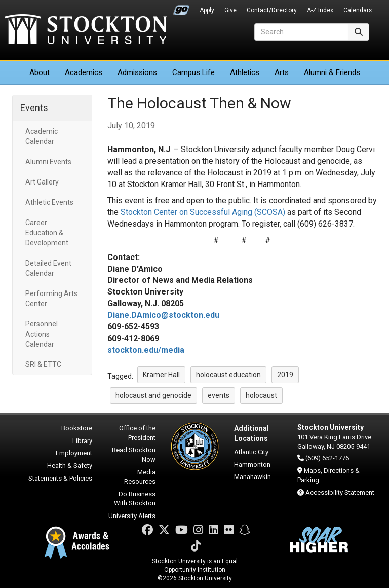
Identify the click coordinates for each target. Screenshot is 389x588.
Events (34, 108)
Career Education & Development (47, 233)
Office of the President (137, 433)
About (40, 72)
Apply (207, 10)
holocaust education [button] (228, 375)
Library (82, 441)
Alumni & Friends (332, 72)
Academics (84, 72)
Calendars (358, 10)
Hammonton (252, 465)
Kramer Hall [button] (161, 375)
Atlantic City (251, 452)
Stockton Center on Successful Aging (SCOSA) (203, 212)
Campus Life (193, 72)
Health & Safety (70, 466)
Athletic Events (49, 202)
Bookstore (77, 428)
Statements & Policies (60, 478)
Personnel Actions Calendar (42, 334)
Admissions (137, 72)
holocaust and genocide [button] (153, 395)
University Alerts (132, 516)
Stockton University (86, 30)
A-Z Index (320, 10)
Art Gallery (42, 182)
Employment (74, 453)
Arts (282, 72)
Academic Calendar (42, 136)
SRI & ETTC (43, 364)
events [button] (219, 395)
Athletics (245, 72)
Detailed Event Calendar (48, 268)
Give (230, 10)
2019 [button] (285, 375)
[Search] (301, 32)
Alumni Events (48, 162)
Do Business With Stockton (135, 499)
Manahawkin (252, 477)
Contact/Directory (272, 10)
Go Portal (181, 8)
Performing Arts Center (51, 299)
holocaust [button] (261, 395)
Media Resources (140, 477)
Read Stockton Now (134, 455)
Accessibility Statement (340, 492)
